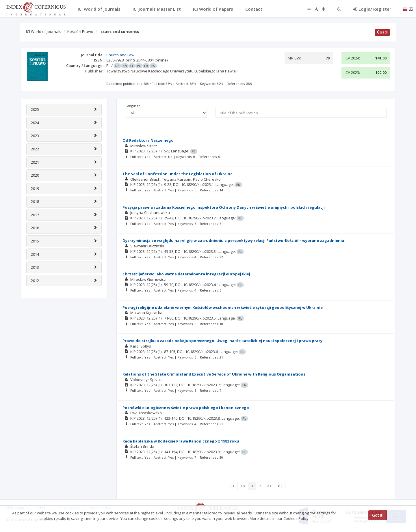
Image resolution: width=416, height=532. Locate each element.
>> (270, 486)
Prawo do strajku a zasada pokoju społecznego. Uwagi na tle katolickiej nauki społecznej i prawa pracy (222, 341)
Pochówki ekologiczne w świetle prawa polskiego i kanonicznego (186, 408)
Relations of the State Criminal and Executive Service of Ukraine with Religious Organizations (214, 374)
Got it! (378, 515)
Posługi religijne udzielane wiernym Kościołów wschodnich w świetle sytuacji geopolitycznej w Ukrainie (223, 307)
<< (243, 486)
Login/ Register (372, 9)
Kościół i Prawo (80, 31)
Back (382, 32)
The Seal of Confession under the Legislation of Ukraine (178, 174)
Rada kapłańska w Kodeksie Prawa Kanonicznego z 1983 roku (181, 441)
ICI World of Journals (44, 31)
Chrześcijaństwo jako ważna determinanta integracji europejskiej (186, 274)
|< (232, 486)
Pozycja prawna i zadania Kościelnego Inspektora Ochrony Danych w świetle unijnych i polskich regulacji (224, 207)
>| (280, 486)
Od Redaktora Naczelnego (148, 140)
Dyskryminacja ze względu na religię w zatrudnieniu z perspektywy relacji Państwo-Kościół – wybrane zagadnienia (233, 240)
